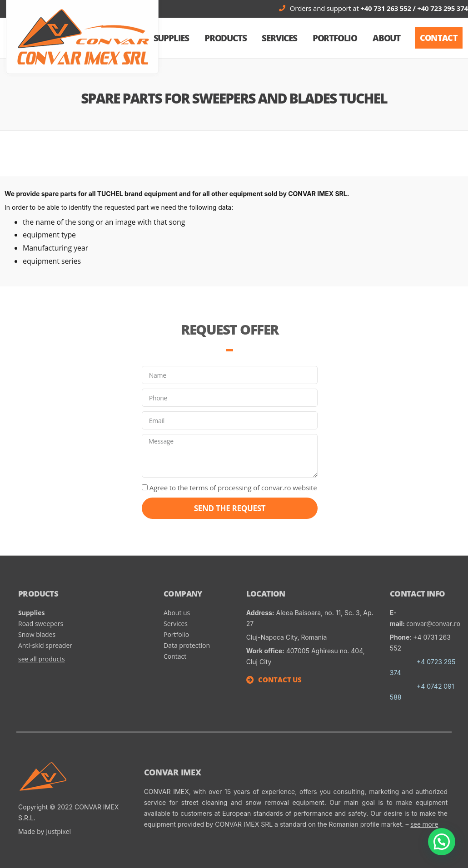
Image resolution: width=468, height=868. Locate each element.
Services (279, 38)
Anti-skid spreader (45, 645)
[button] (439, 38)
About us (177, 613)
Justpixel (58, 831)
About (386, 38)
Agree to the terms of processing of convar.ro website (233, 488)
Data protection (187, 645)
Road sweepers (41, 624)
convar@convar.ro (433, 624)
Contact (175, 656)
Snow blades (38, 634)
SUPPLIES (171, 38)
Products (225, 38)
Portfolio (335, 38)
